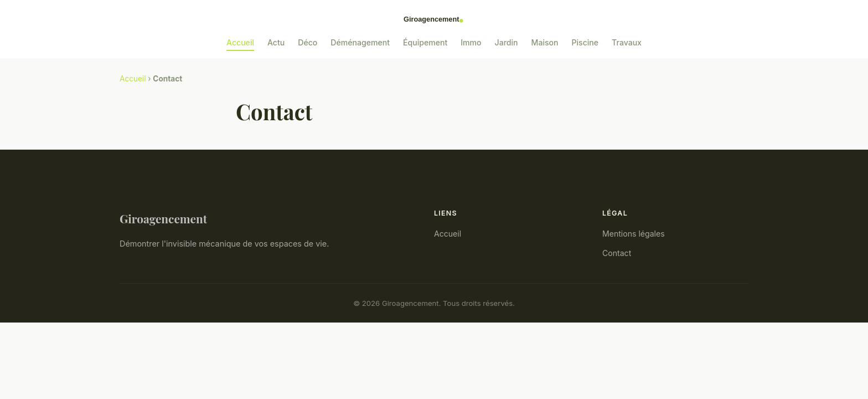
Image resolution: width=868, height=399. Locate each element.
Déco (308, 42)
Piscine (585, 42)
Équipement (425, 42)
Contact (617, 253)
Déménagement (360, 42)
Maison (545, 42)
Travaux (627, 42)
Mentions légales (634, 234)
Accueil (240, 42)
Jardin (507, 42)
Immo (471, 42)
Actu (276, 42)
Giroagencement (163, 218)
